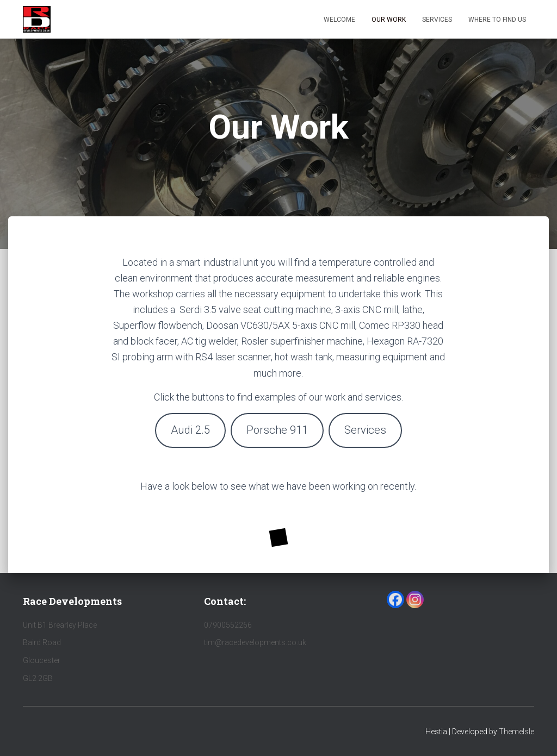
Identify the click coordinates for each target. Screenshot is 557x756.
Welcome (339, 20)
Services (437, 20)
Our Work (389, 20)
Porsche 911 (277, 430)
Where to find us (497, 20)
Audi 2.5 (190, 430)
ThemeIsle (516, 732)
